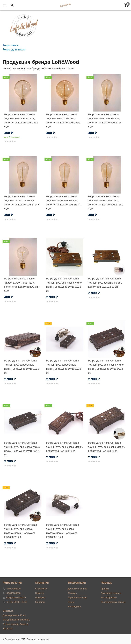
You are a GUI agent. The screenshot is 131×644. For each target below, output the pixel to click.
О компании (41, 589)
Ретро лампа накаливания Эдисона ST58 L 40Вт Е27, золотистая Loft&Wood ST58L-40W (106, 202)
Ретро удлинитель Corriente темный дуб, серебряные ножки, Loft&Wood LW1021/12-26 (64, 367)
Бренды (105, 589)
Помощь (72, 593)
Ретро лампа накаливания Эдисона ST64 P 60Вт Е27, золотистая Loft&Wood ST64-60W (105, 120)
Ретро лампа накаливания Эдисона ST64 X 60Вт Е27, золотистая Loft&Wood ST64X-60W (22, 202)
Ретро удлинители (14, 50)
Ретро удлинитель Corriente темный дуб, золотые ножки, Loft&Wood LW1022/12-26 (105, 283)
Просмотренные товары (113, 602)
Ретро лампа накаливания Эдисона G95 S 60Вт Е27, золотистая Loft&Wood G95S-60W (22, 120)
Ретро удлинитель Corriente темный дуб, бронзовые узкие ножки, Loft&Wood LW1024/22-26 (106, 367)
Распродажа (74, 606)
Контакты (40, 602)
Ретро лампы (11, 45)
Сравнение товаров (111, 593)
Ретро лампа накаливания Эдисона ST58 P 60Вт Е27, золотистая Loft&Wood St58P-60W (64, 202)
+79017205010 (13, 589)
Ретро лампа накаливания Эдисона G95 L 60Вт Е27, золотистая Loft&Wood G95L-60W (63, 120)
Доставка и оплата (78, 589)
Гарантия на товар (78, 598)
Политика (40, 598)
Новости (40, 593)
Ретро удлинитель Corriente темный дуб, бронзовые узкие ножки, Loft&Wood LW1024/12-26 (22, 449)
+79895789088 (13, 593)
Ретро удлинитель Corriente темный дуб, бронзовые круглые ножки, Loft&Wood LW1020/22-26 (21, 531)
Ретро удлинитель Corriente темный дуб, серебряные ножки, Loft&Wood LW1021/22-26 (22, 367)
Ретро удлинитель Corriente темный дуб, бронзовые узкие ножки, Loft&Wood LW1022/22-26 (64, 285)
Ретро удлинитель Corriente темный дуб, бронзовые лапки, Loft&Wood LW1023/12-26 (107, 447)
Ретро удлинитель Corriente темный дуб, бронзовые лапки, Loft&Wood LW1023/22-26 (65, 447)
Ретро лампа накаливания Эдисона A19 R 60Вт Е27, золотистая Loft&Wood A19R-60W (21, 285)
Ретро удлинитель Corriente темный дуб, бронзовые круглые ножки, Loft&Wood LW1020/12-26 (63, 531)
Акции (71, 602)
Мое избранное (109, 598)
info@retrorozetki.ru (16, 598)
